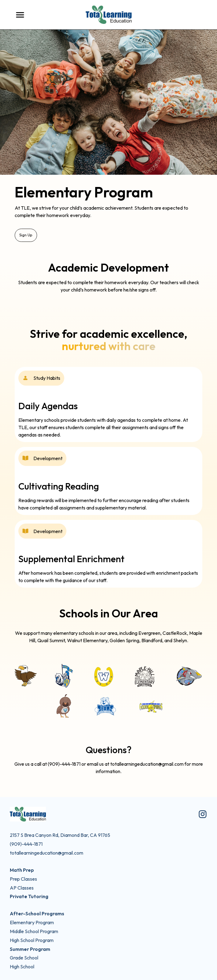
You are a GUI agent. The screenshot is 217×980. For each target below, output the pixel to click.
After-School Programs (37, 913)
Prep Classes (23, 879)
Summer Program (30, 949)
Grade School (24, 958)
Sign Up (26, 235)
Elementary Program (32, 922)
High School (22, 967)
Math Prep (22, 870)
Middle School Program (34, 931)
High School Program (32, 940)
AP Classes (22, 888)
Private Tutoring (29, 896)
